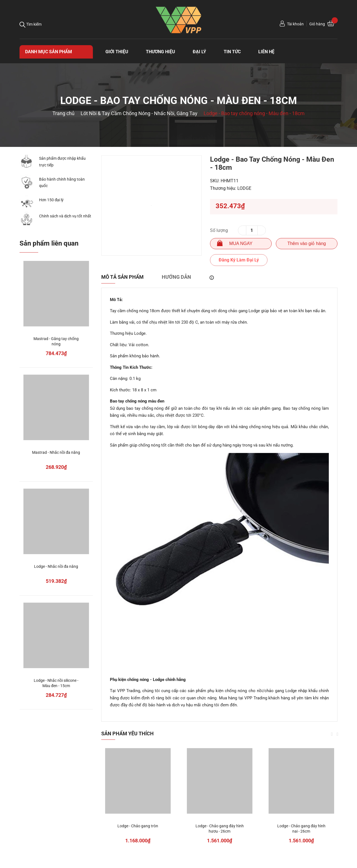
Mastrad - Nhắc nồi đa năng (56, 452)
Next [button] (337, 734)
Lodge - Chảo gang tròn (138, 826)
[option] (151, 205)
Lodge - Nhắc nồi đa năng (56, 566)
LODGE (244, 188)
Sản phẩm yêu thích (127, 734)
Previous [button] (332, 734)
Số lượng (219, 230)
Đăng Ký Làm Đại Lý (239, 260)
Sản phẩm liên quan (49, 243)
